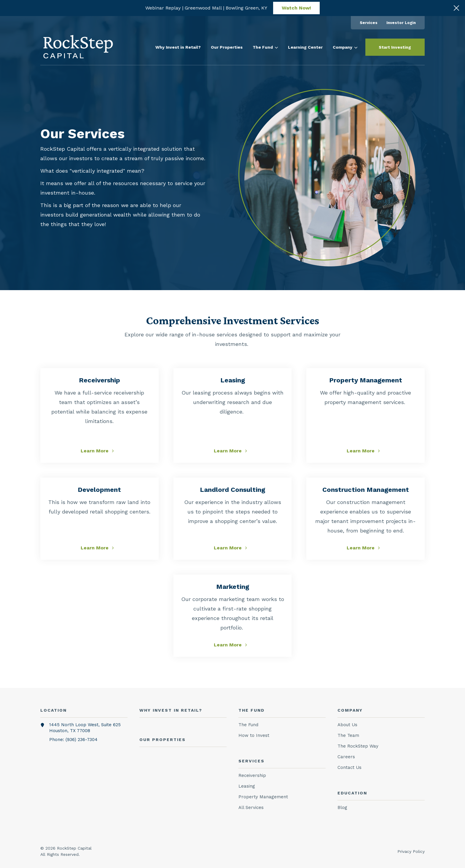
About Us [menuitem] (347, 725)
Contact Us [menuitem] (349, 767)
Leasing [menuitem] (247, 786)
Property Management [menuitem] (263, 797)
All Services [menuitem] (251, 807)
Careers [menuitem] (346, 757)
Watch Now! (296, 8)
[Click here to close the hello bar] (456, 8)
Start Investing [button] (395, 47)
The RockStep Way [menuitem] (358, 746)
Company (345, 47)
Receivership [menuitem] (252, 775)
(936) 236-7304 (82, 740)
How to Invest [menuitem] (254, 735)
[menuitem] (369, 23)
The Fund (265, 47)
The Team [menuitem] (348, 735)
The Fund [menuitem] (248, 725)
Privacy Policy (411, 851)
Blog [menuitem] (342, 807)
